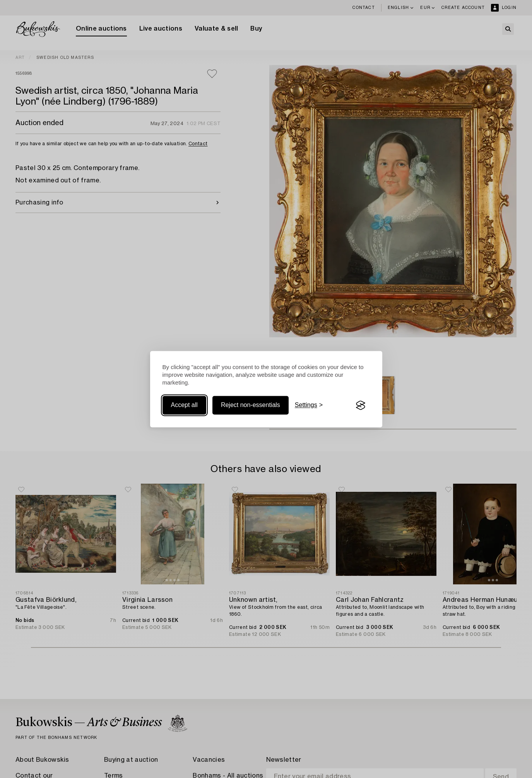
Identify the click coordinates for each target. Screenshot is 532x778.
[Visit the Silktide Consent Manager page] (361, 405)
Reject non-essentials (251, 405)
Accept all (184, 405)
